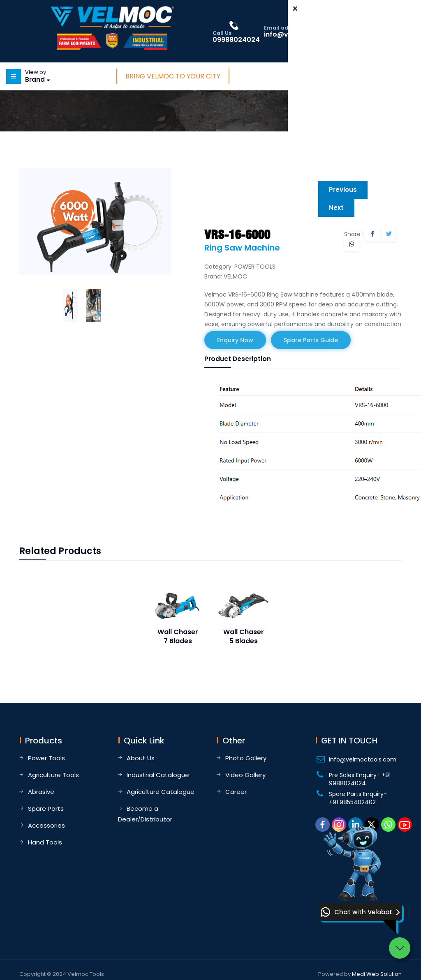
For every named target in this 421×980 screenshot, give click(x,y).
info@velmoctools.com (363, 759)
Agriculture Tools (53, 775)
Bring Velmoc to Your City (173, 76)
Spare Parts (46, 809)
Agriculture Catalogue (161, 792)
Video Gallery (245, 775)
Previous (343, 190)
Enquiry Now (235, 340)
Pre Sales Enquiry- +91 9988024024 (360, 779)
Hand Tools (45, 842)
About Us (141, 758)
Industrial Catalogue (158, 775)
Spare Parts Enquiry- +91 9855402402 (358, 798)
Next (336, 208)
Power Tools (46, 758)
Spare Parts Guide (311, 340)
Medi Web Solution (377, 974)
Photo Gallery (246, 758)
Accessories (46, 825)
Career (236, 792)
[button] (360, 912)
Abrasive (41, 792)
